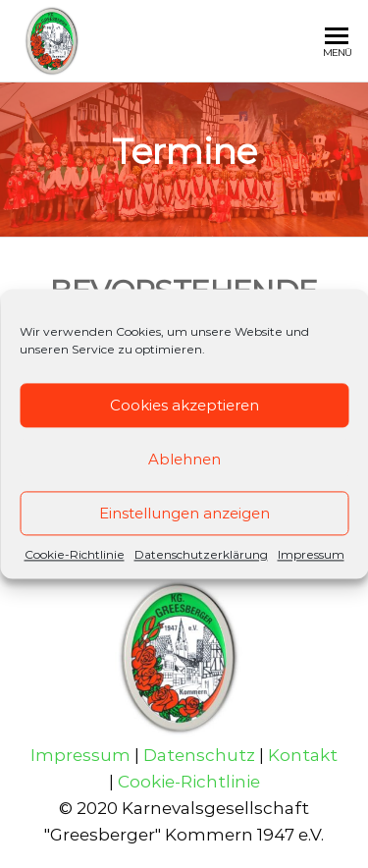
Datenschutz (199, 755)
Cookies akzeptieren (184, 405)
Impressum (311, 554)
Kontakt (303, 755)
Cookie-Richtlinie (75, 554)
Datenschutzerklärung (201, 554)
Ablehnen (184, 459)
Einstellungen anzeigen (184, 513)
